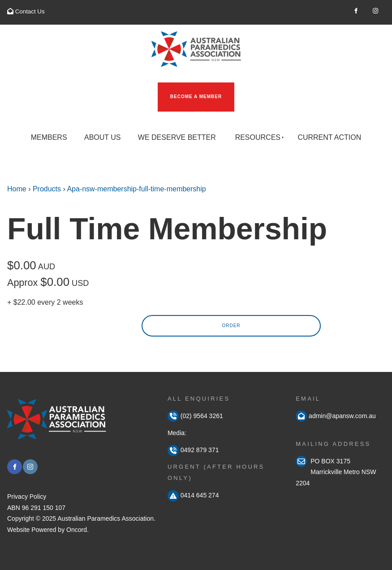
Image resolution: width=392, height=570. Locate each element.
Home (17, 189)
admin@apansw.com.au (341, 416)
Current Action (329, 137)
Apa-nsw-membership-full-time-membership (136, 189)
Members (49, 137)
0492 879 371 (193, 450)
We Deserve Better (177, 137)
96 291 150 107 (44, 508)
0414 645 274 (193, 495)
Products (47, 189)
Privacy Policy (27, 497)
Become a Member (183, 88)
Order (231, 326)
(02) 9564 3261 (195, 416)
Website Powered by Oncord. (48, 530)
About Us (103, 137)
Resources (258, 137)
